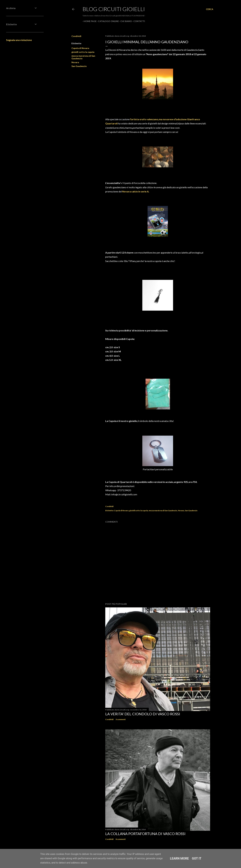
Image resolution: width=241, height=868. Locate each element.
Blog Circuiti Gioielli (114, 9)
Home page (89, 21)
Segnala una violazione (19, 40)
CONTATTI (138, 21)
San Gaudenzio (79, 66)
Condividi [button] (76, 36)
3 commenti (121, 719)
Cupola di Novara (80, 48)
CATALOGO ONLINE (107, 21)
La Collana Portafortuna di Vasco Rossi (145, 834)
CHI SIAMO (125, 21)
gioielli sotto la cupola (83, 52)
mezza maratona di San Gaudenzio (163, 511)
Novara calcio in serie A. (136, 191)
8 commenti (121, 839)
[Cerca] (210, 9)
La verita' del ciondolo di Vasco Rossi (143, 714)
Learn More (179, 858)
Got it (197, 858)
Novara (75, 62)
